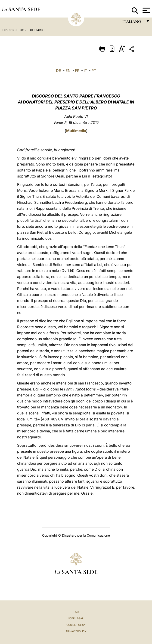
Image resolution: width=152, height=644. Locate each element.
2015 (23, 30)
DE (59, 71)
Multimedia (76, 131)
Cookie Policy (76, 625)
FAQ (76, 612)
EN (68, 71)
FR (77, 71)
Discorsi (10, 30)
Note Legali (76, 618)
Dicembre (37, 30)
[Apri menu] (146, 10)
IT (85, 71)
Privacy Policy (76, 631)
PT (94, 71)
